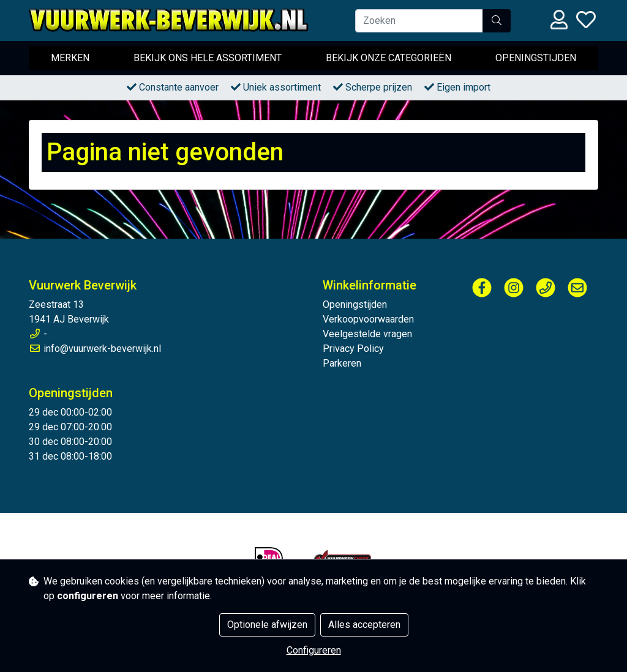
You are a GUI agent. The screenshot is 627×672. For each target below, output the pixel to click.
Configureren (314, 650)
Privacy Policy (353, 349)
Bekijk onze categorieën (389, 58)
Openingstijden (536, 58)
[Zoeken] (419, 21)
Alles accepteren (364, 625)
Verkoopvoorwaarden (368, 319)
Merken (70, 58)
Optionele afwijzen (267, 625)
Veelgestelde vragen (367, 334)
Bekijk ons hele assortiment (208, 58)
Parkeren (342, 363)
